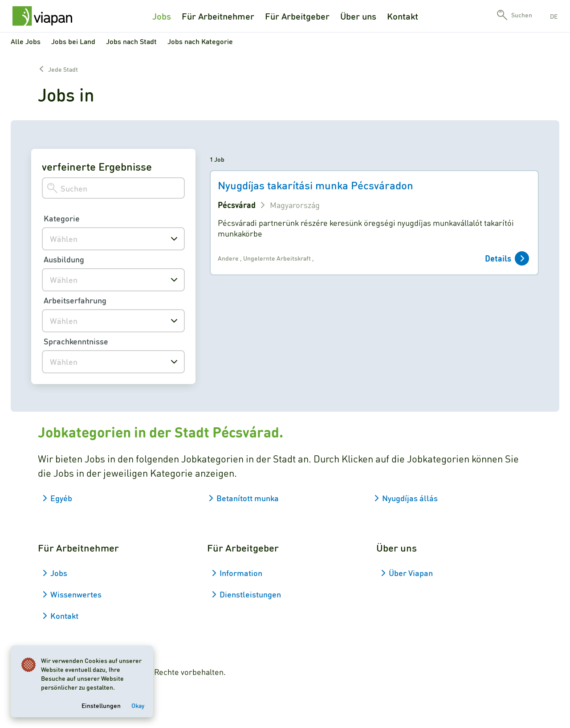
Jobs (162, 16)
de (554, 16)
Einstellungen (101, 705)
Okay (138, 705)
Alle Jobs (26, 41)
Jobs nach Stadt (131, 41)
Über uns (358, 16)
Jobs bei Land (73, 41)
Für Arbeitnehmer (218, 16)
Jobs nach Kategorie (200, 41)
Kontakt (403, 16)
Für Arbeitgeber (297, 16)
